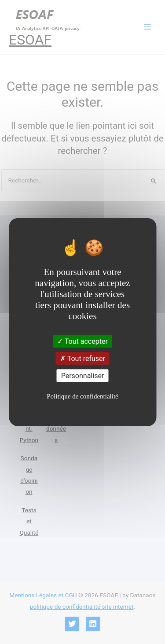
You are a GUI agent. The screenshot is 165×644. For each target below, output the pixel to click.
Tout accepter (82, 341)
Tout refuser (82, 358)
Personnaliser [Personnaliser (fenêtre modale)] (83, 376)
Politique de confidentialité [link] (82, 396)
